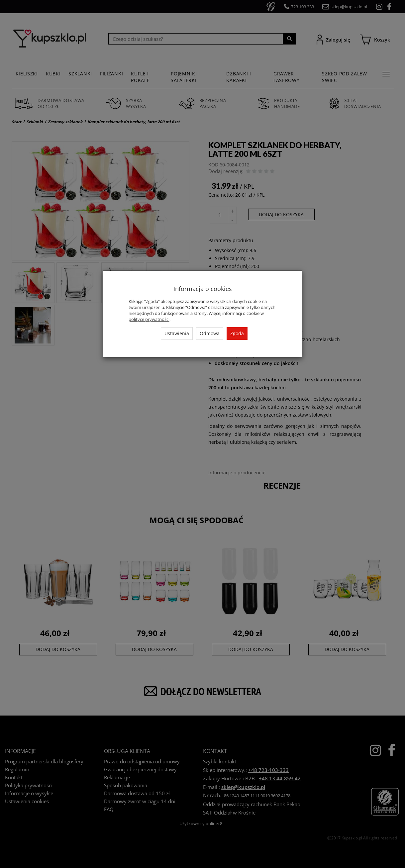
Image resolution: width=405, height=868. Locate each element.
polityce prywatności (149, 319)
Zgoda (237, 333)
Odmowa (210, 333)
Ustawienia (177, 333)
